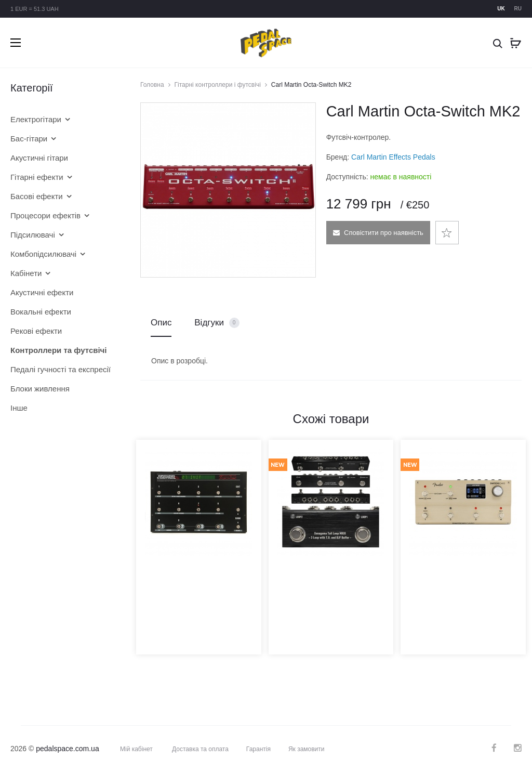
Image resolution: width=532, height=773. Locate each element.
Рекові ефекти (36, 331)
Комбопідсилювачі (43, 254)
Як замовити (307, 749)
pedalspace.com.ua (67, 749)
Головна (152, 85)
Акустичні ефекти (42, 292)
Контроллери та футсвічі (59, 350)
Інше (19, 408)
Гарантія (258, 749)
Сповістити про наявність (378, 233)
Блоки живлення (40, 389)
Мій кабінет (136, 749)
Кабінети (26, 273)
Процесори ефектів (45, 215)
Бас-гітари (29, 139)
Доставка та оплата (200, 749)
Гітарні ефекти (37, 177)
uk (501, 9)
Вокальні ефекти (41, 312)
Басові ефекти (37, 196)
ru (518, 9)
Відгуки (217, 323)
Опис (161, 323)
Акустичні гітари (39, 158)
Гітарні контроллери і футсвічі (218, 85)
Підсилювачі (33, 235)
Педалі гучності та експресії (60, 369)
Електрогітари (36, 119)
